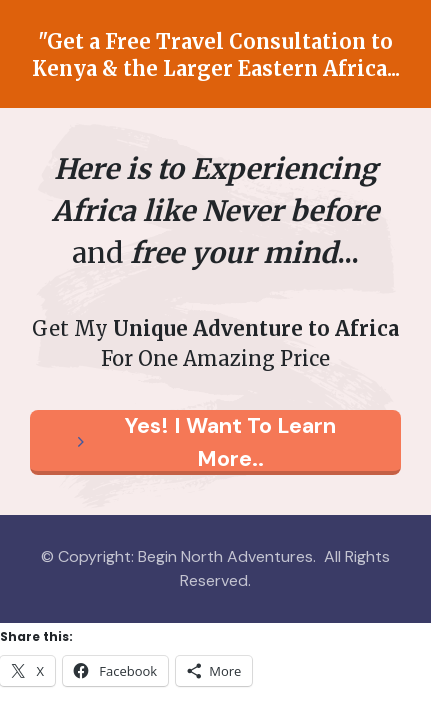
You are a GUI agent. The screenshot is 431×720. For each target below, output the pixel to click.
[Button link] (215, 442)
